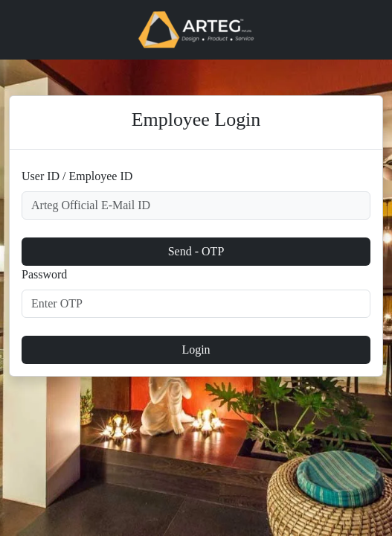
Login (196, 350)
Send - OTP (196, 251)
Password (44, 274)
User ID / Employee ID (77, 176)
